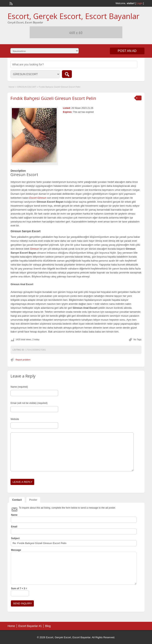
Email (14, 527)
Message (16, 550)
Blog (48, 626)
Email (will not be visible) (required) (29, 403)
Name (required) (19, 387)
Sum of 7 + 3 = (19, 588)
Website (15, 419)
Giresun (35, 249)
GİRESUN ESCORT (27, 87)
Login (139, 3)
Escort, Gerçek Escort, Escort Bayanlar (73, 16)
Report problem (23, 360)
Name (14, 515)
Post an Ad (127, 51)
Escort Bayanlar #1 (30, 626)
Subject (15, 538)
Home (11, 87)
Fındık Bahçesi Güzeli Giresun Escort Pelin (53, 98)
